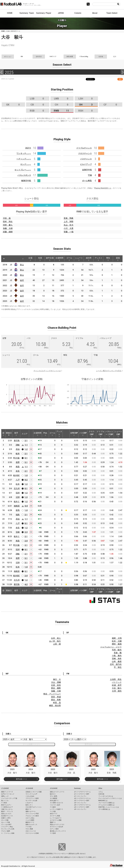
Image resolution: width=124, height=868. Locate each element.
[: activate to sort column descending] (4, 259)
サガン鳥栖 (29, 829)
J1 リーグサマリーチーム (82, 792)
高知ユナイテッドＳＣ (57, 825)
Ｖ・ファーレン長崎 (8, 833)
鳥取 (18, 467)
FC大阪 (16, 458)
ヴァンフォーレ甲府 (32, 814)
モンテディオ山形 (31, 801)
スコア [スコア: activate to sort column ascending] (25, 434)
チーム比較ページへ (32, 744)
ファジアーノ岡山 (7, 827)
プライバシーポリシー (61, 854)
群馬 (18, 510)
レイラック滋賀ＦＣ (56, 809)
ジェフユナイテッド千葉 (9, 798)
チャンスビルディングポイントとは (47, 371)
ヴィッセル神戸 (6, 825)
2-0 (26, 541)
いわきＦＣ (29, 803)
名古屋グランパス (7, 816)
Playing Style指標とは (103, 188)
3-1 (26, 462)
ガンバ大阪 (5, 820)
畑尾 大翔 (117, 638)
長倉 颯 (118, 653)
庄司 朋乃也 (116, 664)
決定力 (28, 148)
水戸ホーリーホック (8, 794)
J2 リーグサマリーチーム (82, 798)
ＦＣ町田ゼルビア (7, 807)
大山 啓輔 (56, 682)
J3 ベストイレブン (80, 809)
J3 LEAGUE (54, 788)
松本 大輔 (117, 641)
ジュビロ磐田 (30, 820)
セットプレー (23, 170)
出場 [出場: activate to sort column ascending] (30, 259)
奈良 (18, 471)
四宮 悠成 (56, 697)
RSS (120, 79)
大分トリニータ (31, 831)
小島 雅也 (117, 656)
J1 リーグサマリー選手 (82, 794)
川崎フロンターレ (7, 809)
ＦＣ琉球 (53, 833)
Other (100, 788)
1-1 (26, 445)
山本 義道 (117, 661)
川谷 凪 (7, 218)
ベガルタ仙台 (30, 796)
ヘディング (24, 159)
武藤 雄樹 (8, 232)
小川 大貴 (69, 228)
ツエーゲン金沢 (55, 805)
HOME (10, 13)
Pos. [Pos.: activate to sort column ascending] (45, 434)
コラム (101, 792)
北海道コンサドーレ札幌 (34, 792)
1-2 (26, 449)
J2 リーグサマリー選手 (82, 801)
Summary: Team (27, 13)
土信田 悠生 (116, 679)
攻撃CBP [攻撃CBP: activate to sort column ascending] (74, 434)
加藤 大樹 (8, 228)
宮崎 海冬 (117, 659)
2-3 (26, 532)
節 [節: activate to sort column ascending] (3, 434)
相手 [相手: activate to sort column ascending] (16, 434)
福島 (18, 515)
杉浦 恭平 (117, 685)
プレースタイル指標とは (106, 803)
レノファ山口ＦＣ (56, 818)
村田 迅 (57, 703)
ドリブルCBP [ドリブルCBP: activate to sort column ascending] (101, 434)
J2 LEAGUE (29, 788)
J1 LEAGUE (5, 788)
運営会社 (72, 854)
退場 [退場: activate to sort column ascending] (118, 259)
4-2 (26, 584)
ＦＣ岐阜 (53, 807)
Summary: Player (44, 13)
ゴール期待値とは (104, 809)
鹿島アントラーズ (7, 792)
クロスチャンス (85, 153)
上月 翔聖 (69, 222)
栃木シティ (29, 805)
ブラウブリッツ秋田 (32, 798)
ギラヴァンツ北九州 (56, 827)
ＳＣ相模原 (54, 798)
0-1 (26, 458)
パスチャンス (86, 159)
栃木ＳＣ (53, 794)
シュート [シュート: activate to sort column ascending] (79, 259)
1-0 (26, 475)
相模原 (17, 506)
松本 (18, 484)
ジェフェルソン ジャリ (111, 647)
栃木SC (16, 475)
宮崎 (18, 532)
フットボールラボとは (106, 796)
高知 (18, 449)
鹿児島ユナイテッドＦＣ (58, 831)
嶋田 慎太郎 (55, 706)
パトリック (117, 682)
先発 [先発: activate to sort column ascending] (40, 259)
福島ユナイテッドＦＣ (57, 792)
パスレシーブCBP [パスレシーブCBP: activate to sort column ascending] (109, 434)
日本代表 (101, 794)
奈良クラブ (54, 814)
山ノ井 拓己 (55, 641)
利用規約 (42, 854)
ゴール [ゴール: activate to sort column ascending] (69, 259)
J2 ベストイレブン (80, 803)
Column (78, 13)
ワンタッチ (24, 153)
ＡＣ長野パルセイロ (56, 803)
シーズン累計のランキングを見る (109, 371)
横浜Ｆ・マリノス (7, 811)
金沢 (22, 280)
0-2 (26, 480)
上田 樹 (57, 644)
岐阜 (18, 454)
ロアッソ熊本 (54, 829)
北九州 (17, 488)
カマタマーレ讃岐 (56, 820)
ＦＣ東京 (4, 803)
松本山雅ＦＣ (54, 801)
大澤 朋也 (117, 691)
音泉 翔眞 (69, 218)
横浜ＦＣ (28, 809)
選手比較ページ (21, 779)
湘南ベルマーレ (31, 811)
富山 (22, 265)
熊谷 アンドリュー (52, 694)
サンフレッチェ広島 (8, 829)
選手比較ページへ (92, 744)
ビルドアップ (86, 164)
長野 (18, 462)
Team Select (112, 13)
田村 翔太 (8, 222)
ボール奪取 (87, 181)
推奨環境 (49, 854)
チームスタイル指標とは (106, 805)
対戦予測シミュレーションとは (109, 807)
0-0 (26, 506)
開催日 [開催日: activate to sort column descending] (9, 434)
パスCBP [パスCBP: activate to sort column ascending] (83, 434)
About (95, 13)
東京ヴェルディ (6, 805)
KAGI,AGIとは (103, 801)
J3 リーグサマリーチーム (82, 805)
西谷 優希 (56, 688)
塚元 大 (57, 679)
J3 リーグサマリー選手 (82, 807)
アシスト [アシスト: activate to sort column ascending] (98, 259)
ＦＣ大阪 (53, 811)
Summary (77, 788)
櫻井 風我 (117, 644)
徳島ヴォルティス (31, 825)
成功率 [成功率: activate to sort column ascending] (89, 259)
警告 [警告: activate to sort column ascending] (108, 259)
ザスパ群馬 (54, 796)
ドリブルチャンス (84, 148)
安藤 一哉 (69, 232)
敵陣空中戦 (26, 181)
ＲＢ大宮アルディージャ (34, 807)
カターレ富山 (30, 818)
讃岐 (18, 445)
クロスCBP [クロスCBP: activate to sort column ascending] (92, 434)
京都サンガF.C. (6, 818)
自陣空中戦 (87, 170)
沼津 (18, 497)
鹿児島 (17, 441)
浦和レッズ (5, 796)
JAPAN (61, 13)
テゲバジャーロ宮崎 (32, 833)
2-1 (26, 441)
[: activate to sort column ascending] (8, 259)
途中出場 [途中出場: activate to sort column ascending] (50, 259)
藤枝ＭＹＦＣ (30, 822)
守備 (90, 175)
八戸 (18, 480)
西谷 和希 (56, 700)
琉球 (18, 493)
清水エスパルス (6, 814)
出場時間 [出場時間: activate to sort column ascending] (59, 259)
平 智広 (118, 667)
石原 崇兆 (56, 685)
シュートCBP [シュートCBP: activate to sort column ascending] (118, 434)
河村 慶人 (8, 225)
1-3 (26, 497)
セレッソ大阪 (6, 822)
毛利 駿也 (117, 650)
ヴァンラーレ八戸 (31, 794)
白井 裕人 (56, 638)
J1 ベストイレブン (80, 796)
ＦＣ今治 (28, 827)
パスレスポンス (24, 175)
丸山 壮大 (69, 225)
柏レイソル (5, 801)
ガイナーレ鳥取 (55, 816)
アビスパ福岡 (6, 831)
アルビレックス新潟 (32, 816)
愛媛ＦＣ (53, 822)
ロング (26, 164)
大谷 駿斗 (117, 688)
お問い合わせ (80, 854)
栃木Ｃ (17, 502)
